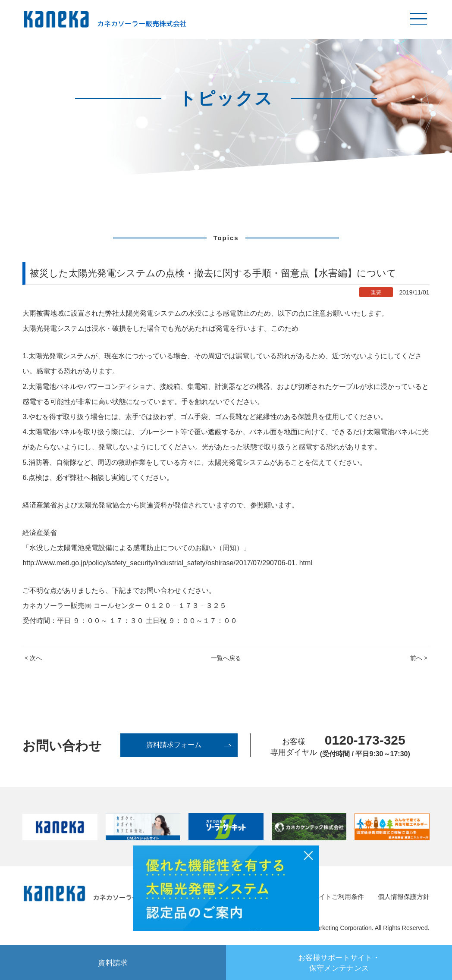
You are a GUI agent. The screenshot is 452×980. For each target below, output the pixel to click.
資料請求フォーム (172, 746)
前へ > (419, 658)
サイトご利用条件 (333, 897)
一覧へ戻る (226, 658)
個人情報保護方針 (402, 897)
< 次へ (33, 658)
